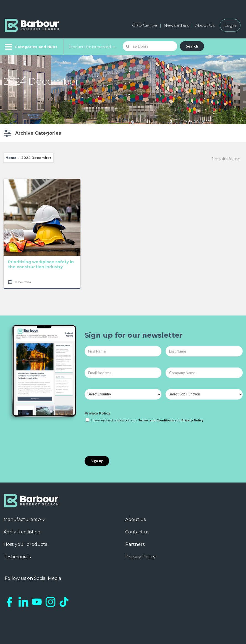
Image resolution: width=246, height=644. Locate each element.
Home (11, 158)
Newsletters (176, 25)
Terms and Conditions (156, 420)
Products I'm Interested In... (93, 47)
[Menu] (31, 47)
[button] (32, 133)
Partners (135, 544)
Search (192, 46)
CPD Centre (145, 25)
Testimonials (17, 557)
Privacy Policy (97, 413)
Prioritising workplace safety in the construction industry (41, 264)
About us (135, 519)
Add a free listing (22, 532)
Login (230, 25)
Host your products (25, 544)
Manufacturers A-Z (25, 519)
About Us (205, 25)
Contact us (137, 532)
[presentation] (127, 440)
